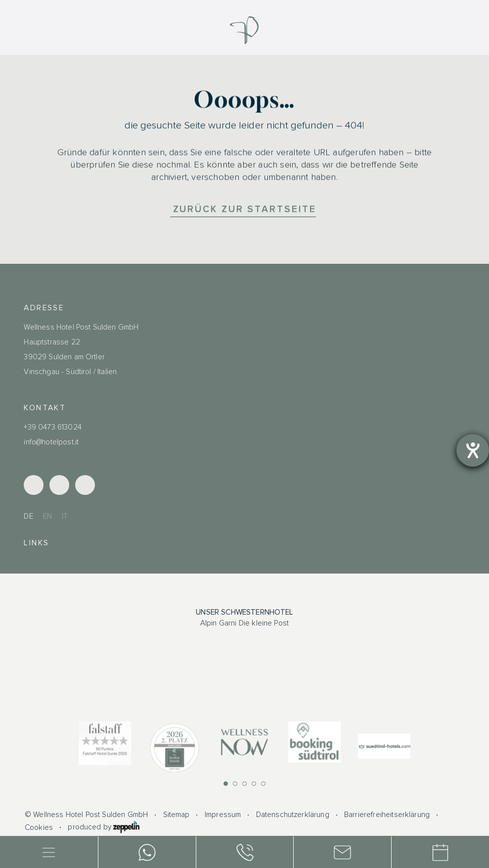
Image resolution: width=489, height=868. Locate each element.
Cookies (39, 828)
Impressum (223, 815)
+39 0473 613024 (52, 427)
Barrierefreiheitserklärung (387, 815)
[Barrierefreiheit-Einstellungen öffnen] (473, 450)
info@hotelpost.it (51, 442)
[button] (226, 784)
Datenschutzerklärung (293, 815)
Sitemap (177, 815)
